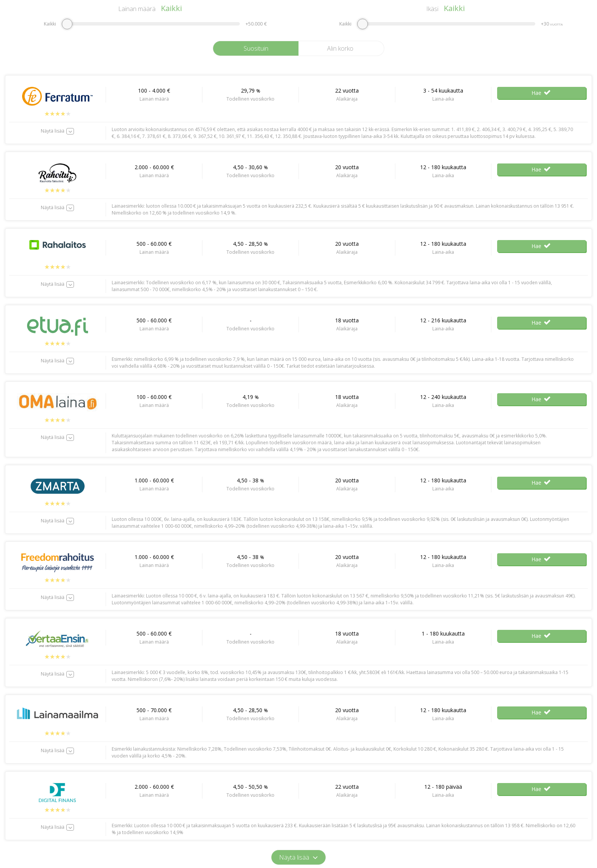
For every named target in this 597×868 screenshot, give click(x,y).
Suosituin (256, 48)
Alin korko (340, 48)
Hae (542, 93)
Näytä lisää (53, 131)
